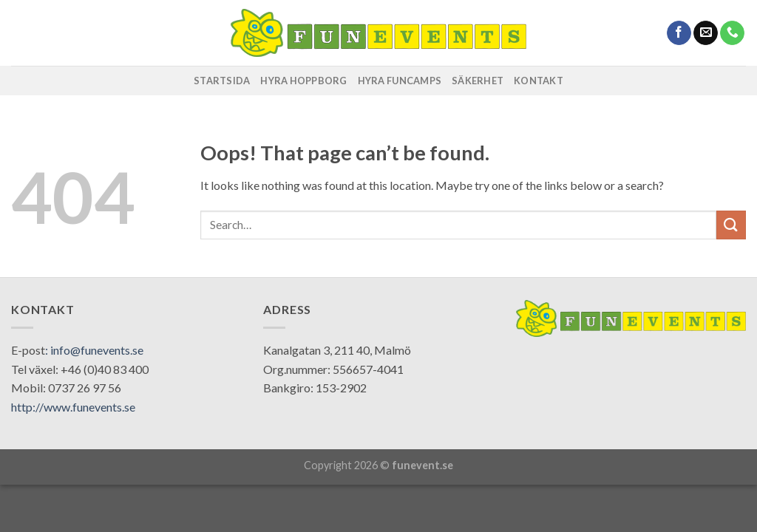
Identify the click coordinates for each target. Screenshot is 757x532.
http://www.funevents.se (73, 407)
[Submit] (731, 225)
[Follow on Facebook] (679, 33)
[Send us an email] (706, 33)
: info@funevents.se (94, 350)
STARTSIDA (222, 81)
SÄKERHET (478, 81)
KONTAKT (539, 81)
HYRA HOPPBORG (303, 81)
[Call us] (732, 33)
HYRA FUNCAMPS (400, 81)
